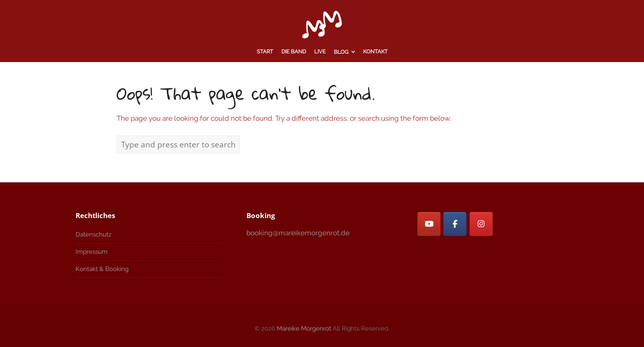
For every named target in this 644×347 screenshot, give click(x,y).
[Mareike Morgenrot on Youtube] (429, 224)
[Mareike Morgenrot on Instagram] (481, 224)
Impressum (92, 252)
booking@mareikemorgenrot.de (298, 233)
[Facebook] (455, 224)
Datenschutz (93, 234)
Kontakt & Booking (102, 269)
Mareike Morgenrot (304, 329)
